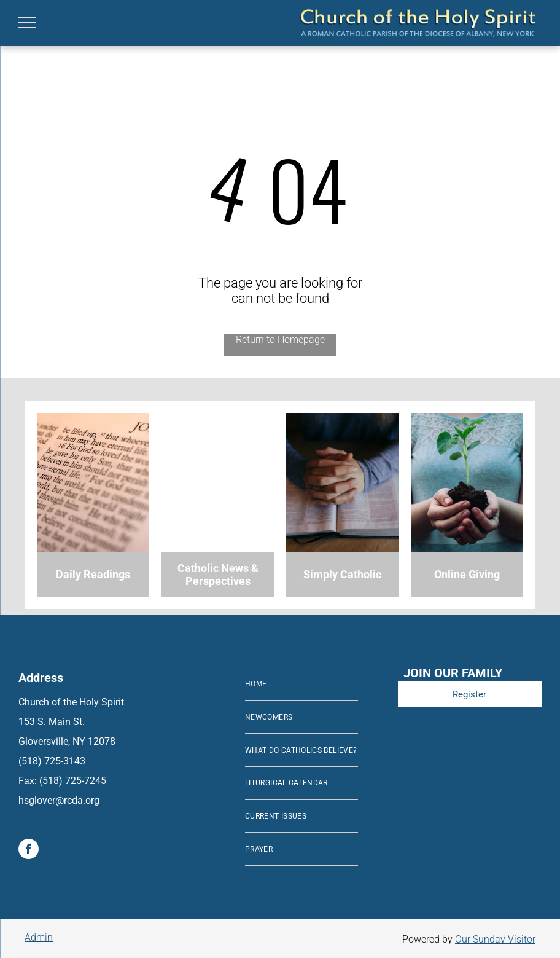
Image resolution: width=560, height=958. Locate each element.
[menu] (27, 23)
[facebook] (29, 850)
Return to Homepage (280, 340)
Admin (39, 937)
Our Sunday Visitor (495, 939)
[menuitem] (301, 685)
